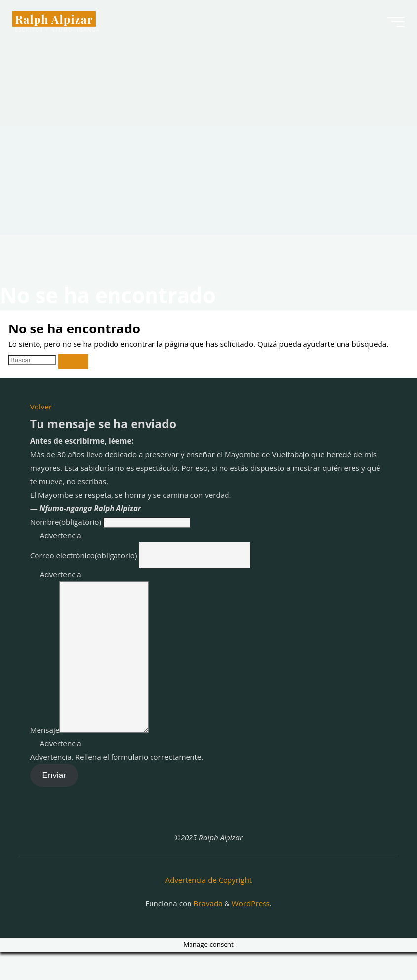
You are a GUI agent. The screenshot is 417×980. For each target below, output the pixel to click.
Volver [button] (41, 407)
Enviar (54, 805)
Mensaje (45, 759)
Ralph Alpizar (57, 20)
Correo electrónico (84, 555)
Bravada (207, 931)
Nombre (66, 522)
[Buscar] (73, 362)
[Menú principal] (393, 24)
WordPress (251, 931)
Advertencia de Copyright (208, 908)
